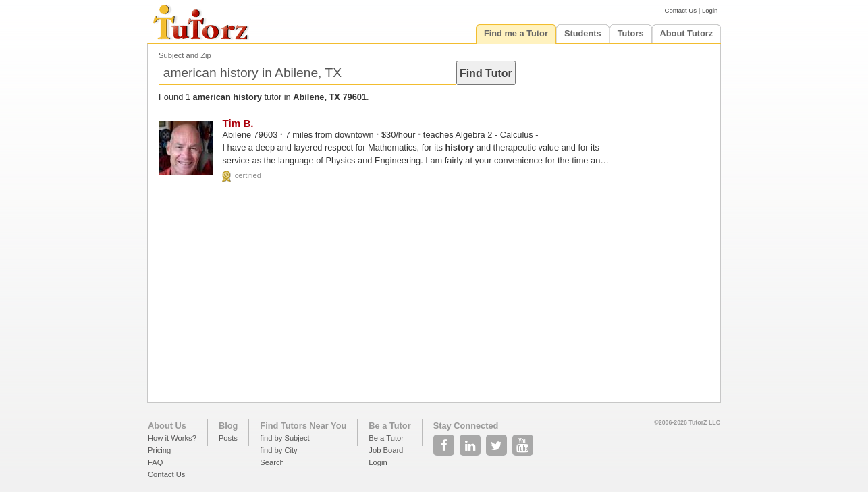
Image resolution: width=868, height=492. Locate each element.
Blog (228, 426)
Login (710, 10)
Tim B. (238, 123)
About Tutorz (687, 33)
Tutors (631, 33)
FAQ (155, 462)
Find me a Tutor (516, 33)
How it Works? (172, 438)
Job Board (386, 450)
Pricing (159, 450)
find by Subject (284, 438)
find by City (278, 450)
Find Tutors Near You (303, 426)
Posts (228, 438)
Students (583, 33)
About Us (167, 426)
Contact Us (681, 10)
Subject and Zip (185, 55)
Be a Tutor (389, 426)
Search (272, 462)
